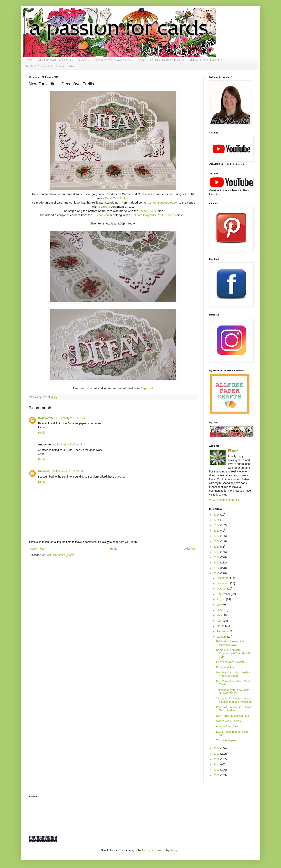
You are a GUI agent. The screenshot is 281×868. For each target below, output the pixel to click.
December (223, 578)
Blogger (174, 850)
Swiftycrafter (47, 418)
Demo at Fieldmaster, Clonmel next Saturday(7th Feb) (234, 653)
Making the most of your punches (113, 60)
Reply (42, 433)
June (220, 610)
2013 (217, 754)
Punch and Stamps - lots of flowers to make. (50, 66)
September (224, 594)
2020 (217, 547)
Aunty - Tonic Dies (227, 726)
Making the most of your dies (206, 60)
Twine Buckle (148, 211)
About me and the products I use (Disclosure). (63, 60)
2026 (217, 515)
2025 (217, 520)
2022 (217, 536)
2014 (217, 748)
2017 (217, 562)
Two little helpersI (227, 740)
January (222, 637)
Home (29, 60)
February (223, 631)
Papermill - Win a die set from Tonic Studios (234, 709)
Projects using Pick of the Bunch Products (160, 60)
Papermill (147, 388)
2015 (217, 573)
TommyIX (147, 850)
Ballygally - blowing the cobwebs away (230, 643)
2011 (217, 764)
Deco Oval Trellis (116, 198)
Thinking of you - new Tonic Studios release (233, 692)
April (220, 621)
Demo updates (225, 667)
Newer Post (37, 549)
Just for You (101, 215)
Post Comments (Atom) (60, 555)
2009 (217, 775)
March (221, 626)
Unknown (44, 471)
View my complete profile (224, 500)
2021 (217, 541)
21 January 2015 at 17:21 (71, 418)
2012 (217, 759)
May (220, 615)
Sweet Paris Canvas (228, 721)
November (223, 583)
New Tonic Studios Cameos (233, 716)
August (221, 599)
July (220, 605)
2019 (217, 552)
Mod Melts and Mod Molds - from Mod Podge (233, 674)
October (222, 589)
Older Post (190, 549)
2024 (217, 525)
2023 (217, 531)
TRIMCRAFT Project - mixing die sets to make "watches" (234, 700)
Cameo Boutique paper (162, 202)
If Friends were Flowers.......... (234, 662)
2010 (217, 770)
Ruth (45, 397)
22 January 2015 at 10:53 (67, 471)
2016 (217, 568)
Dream (105, 207)
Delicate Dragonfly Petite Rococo (153, 215)
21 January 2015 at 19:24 (71, 444)
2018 (217, 557)
